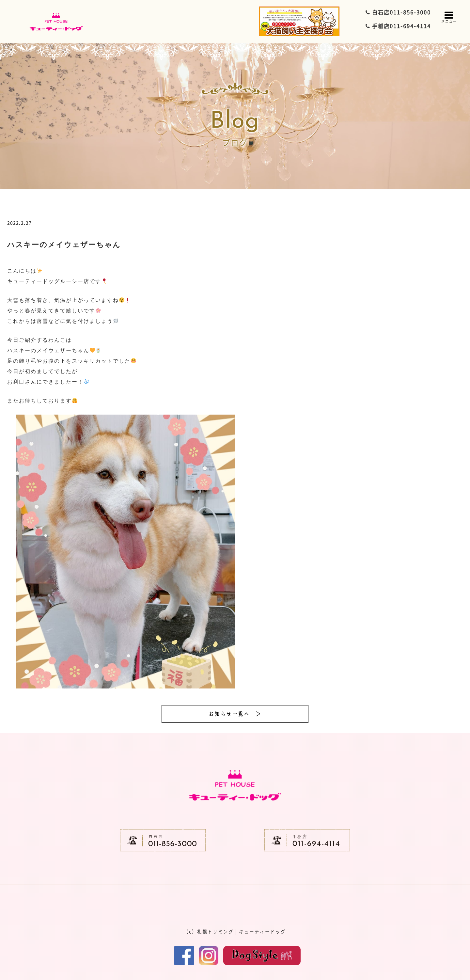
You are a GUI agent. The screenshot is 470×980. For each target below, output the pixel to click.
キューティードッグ (262, 931)
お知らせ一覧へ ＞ (235, 714)
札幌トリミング (215, 931)
